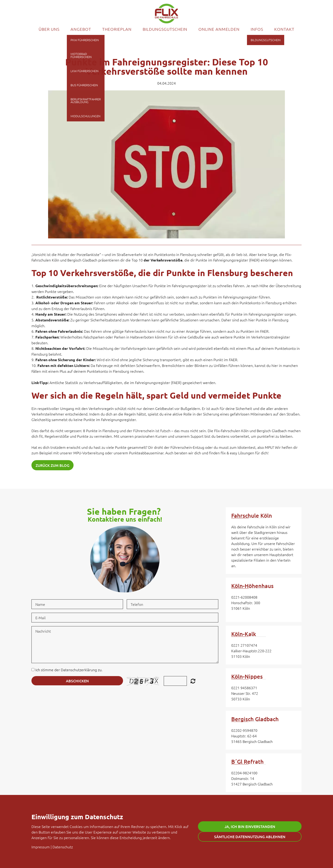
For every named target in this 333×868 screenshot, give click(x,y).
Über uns (49, 29)
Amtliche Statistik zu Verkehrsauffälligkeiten (86, 382)
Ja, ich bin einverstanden (250, 826)
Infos (257, 29)
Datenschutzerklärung (79, 670)
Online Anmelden (219, 29)
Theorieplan (117, 29)
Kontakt (284, 29)
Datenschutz (63, 847)
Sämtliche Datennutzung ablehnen (250, 837)
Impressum (41, 847)
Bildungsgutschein (165, 29)
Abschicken (77, 681)
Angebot (81, 29)
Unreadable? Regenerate (193, 681)
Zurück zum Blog (52, 465)
